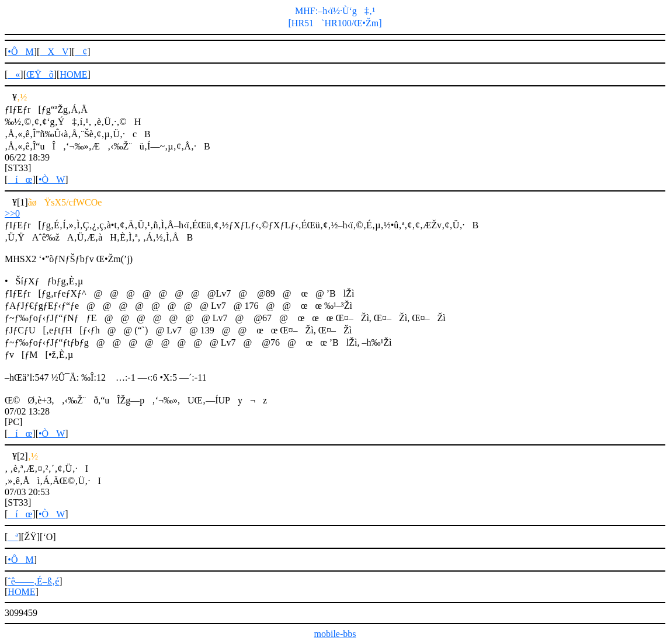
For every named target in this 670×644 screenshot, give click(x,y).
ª (13, 537)
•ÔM (20, 52)
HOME (73, 74)
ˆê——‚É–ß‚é (33, 581)
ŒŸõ (40, 74)
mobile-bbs (335, 634)
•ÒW (52, 180)
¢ (81, 52)
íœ (20, 180)
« (14, 74)
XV (54, 52)
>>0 (12, 213)
